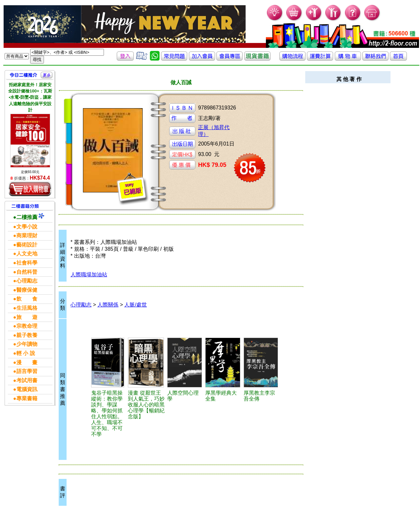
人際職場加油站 (89, 275)
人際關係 (108, 305)
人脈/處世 (135, 305)
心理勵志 (81, 305)
